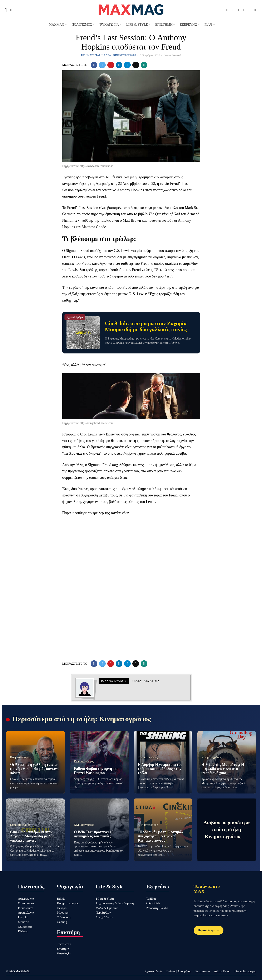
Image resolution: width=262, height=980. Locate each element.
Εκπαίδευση (26, 908)
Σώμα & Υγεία (105, 899)
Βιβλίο (61, 899)
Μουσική (63, 913)
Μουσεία (24, 922)
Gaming (62, 922)
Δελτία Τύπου (222, 971)
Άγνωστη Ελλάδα (157, 908)
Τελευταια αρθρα (146, 681)
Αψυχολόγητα (105, 917)
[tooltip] (227, 10)
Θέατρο (62, 908)
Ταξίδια (151, 899)
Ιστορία (23, 917)
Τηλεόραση (64, 917)
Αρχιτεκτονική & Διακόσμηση (115, 903)
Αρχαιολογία (26, 913)
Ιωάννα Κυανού (172, 55)
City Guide (153, 903)
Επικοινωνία (203, 971)
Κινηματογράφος (125, 55)
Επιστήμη (63, 949)
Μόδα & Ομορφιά (107, 908)
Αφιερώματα (26, 899)
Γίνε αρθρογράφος (245, 971)
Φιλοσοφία (25, 927)
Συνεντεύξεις (26, 903)
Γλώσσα (23, 931)
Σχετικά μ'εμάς (154, 971)
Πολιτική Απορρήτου (179, 971)
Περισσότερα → (209, 930)
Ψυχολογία (64, 953)
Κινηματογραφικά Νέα (96, 55)
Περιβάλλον (103, 913)
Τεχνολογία (64, 944)
